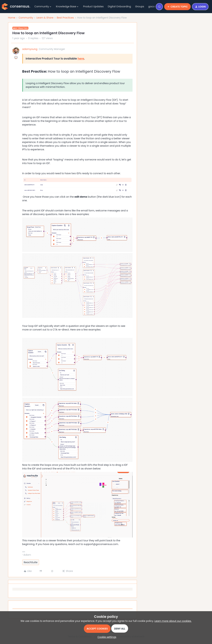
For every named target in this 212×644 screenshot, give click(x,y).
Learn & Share (45, 18)
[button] (177, 7)
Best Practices (65, 18)
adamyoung (30, 49)
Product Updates (93, 6)
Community (26, 18)
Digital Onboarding (119, 6)
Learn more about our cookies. (173, 621)
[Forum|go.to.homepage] (16, 7)
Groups (140, 6)
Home (12, 18)
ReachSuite (31, 562)
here (81, 59)
